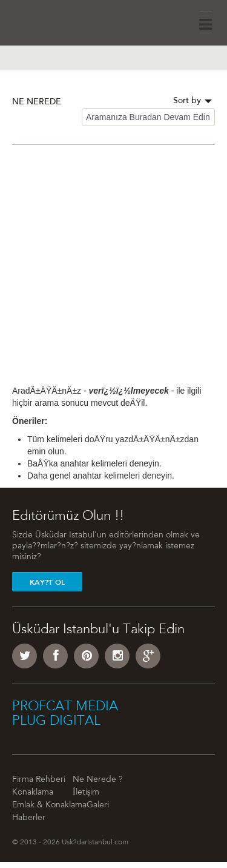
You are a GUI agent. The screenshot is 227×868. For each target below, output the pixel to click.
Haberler (29, 818)
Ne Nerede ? (98, 780)
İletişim (86, 793)
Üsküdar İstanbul (46, 21)
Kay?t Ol (47, 582)
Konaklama (33, 793)
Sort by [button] (192, 101)
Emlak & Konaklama (49, 806)
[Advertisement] (113, 271)
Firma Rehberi (39, 780)
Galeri (98, 806)
